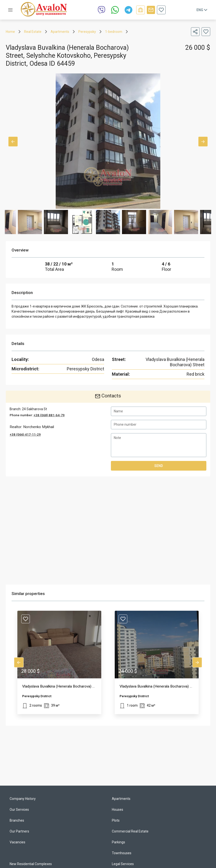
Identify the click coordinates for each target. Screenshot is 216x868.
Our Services (19, 810)
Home (10, 32)
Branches (17, 820)
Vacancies (17, 842)
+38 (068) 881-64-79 (49, 415)
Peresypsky (87, 32)
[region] (108, 531)
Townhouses (122, 853)
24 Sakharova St (34, 409)
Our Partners (19, 831)
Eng (202, 10)
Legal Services (123, 864)
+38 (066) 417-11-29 (25, 434)
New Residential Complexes (31, 864)
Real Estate (33, 32)
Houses (118, 810)
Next (203, 142)
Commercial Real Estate (130, 831)
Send (159, 466)
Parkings (118, 842)
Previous (13, 142)
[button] (59, 662)
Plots (116, 820)
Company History (23, 799)
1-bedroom (114, 32)
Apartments (60, 32)
